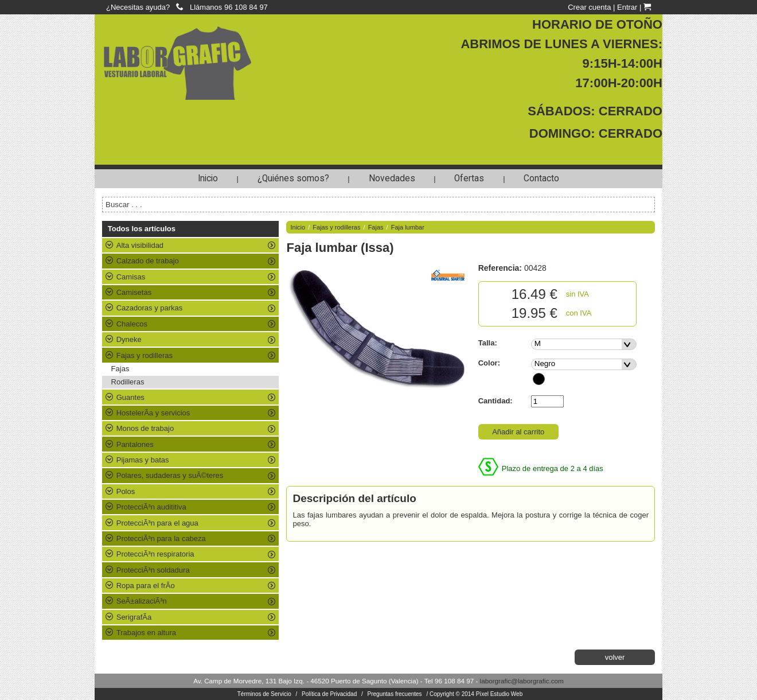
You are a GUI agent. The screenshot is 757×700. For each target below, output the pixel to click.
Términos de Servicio (264, 694)
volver (615, 657)
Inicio (208, 178)
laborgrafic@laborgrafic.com (522, 681)
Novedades (392, 178)
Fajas (120, 369)
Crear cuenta (589, 7)
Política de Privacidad (329, 694)
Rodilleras (128, 382)
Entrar (627, 7)
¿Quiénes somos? (293, 178)
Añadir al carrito (518, 432)
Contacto (541, 178)
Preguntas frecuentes (395, 694)
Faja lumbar (408, 227)
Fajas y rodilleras (336, 227)
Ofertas (469, 178)
